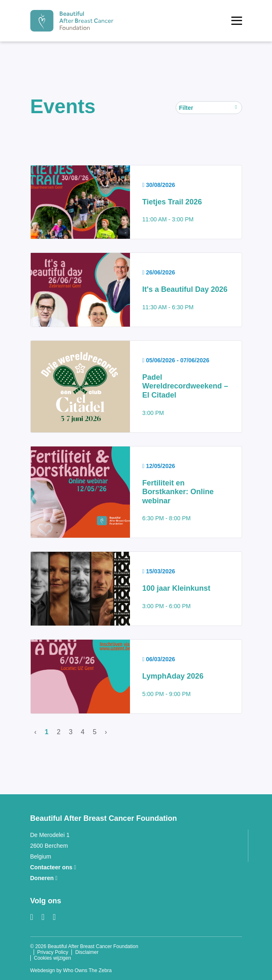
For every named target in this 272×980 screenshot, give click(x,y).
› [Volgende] (106, 732)
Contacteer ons (53, 867)
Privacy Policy (53, 952)
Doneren (44, 878)
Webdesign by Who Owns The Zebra (71, 970)
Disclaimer (87, 952)
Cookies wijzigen (53, 958)
